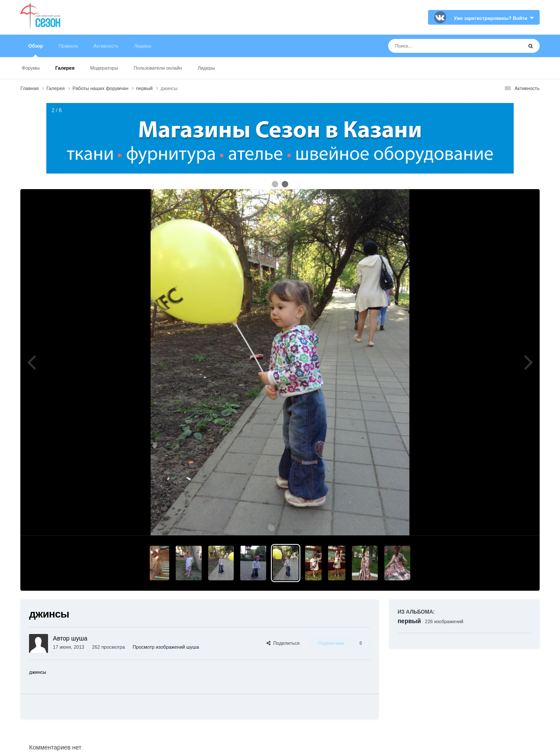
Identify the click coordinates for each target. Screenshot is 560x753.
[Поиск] (439, 46)
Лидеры (206, 68)
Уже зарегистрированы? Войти (494, 18)
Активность (106, 46)
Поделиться (283, 643)
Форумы (31, 68)
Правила (68, 46)
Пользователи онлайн (158, 68)
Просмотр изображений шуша (166, 647)
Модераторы (104, 68)
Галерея (65, 68)
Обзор (35, 50)
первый (409, 621)
